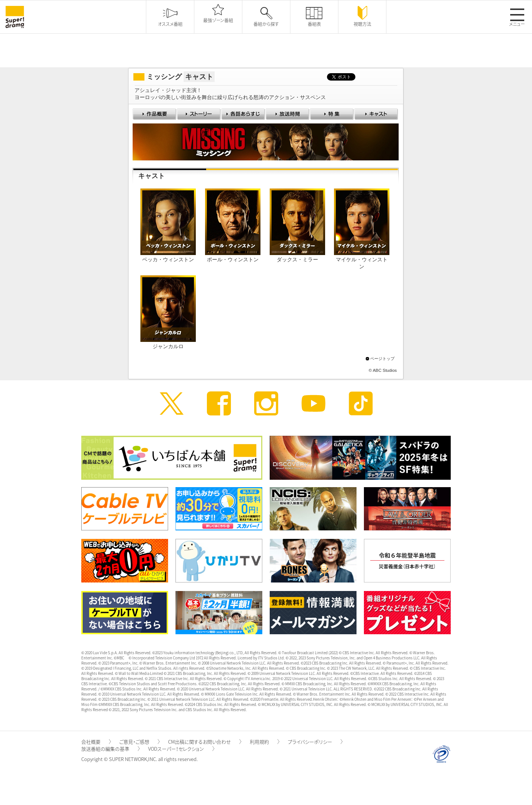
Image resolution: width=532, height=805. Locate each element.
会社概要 (96, 742)
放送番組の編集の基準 (110, 749)
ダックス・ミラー (297, 260)
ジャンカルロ (168, 347)
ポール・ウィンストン (233, 260)
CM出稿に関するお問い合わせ (205, 742)
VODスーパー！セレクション (181, 749)
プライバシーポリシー (315, 742)
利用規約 (265, 742)
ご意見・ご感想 (139, 742)
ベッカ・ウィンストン (168, 260)
